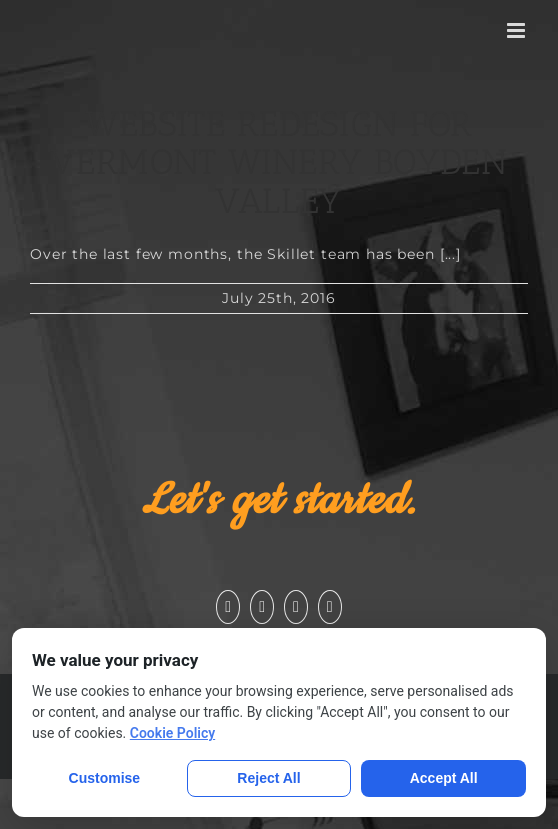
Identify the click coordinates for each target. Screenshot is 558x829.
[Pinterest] (330, 607)
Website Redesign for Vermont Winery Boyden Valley (279, 162)
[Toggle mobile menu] (517, 30)
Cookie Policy (172, 733)
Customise (105, 778)
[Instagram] (296, 607)
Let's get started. (279, 501)
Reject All (268, 778)
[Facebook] (228, 607)
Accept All (444, 778)
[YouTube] (262, 607)
